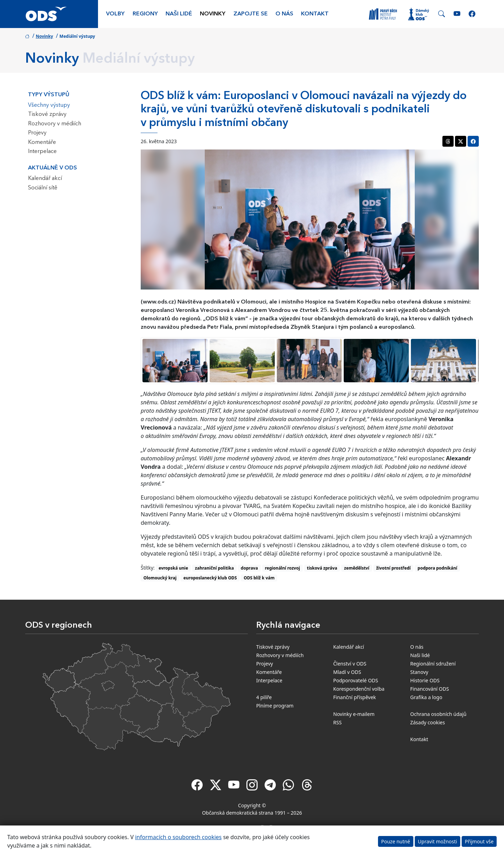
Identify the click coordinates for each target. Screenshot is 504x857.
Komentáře (42, 142)
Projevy (37, 133)
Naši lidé (179, 14)
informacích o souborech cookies (178, 837)
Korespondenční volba (359, 689)
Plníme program (275, 706)
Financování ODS (430, 689)
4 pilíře (264, 697)
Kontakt (315, 14)
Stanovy (419, 672)
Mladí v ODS (347, 672)
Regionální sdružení (433, 664)
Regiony (145, 14)
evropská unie (173, 568)
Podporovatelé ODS (356, 680)
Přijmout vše (479, 841)
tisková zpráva (322, 568)
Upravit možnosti (437, 841)
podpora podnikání (437, 568)
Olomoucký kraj (160, 578)
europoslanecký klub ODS (210, 578)
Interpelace (42, 152)
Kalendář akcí (45, 179)
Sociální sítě (43, 188)
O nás (284, 14)
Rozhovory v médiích (55, 124)
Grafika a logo (426, 697)
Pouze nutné (396, 841)
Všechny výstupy (49, 105)
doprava (249, 568)
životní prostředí (393, 568)
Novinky (213, 14)
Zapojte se (251, 14)
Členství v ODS (350, 664)
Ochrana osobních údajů (438, 714)
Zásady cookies (428, 722)
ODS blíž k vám (259, 578)
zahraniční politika (214, 568)
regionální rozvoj (282, 568)
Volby (115, 14)
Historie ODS (425, 680)
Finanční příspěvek (355, 697)
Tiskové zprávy (47, 114)
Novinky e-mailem (354, 714)
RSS (337, 722)
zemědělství (357, 568)
